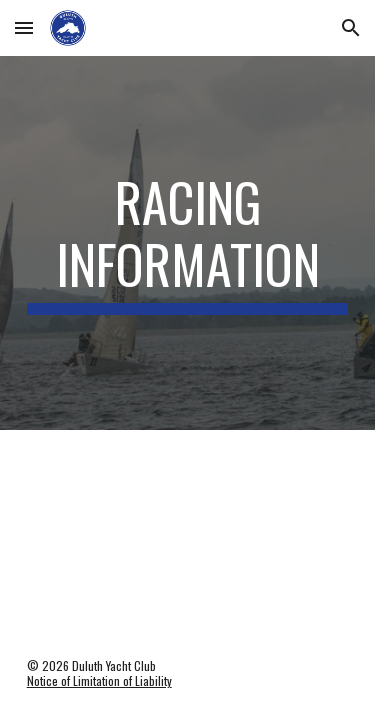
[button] (24, 27)
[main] (188, 243)
